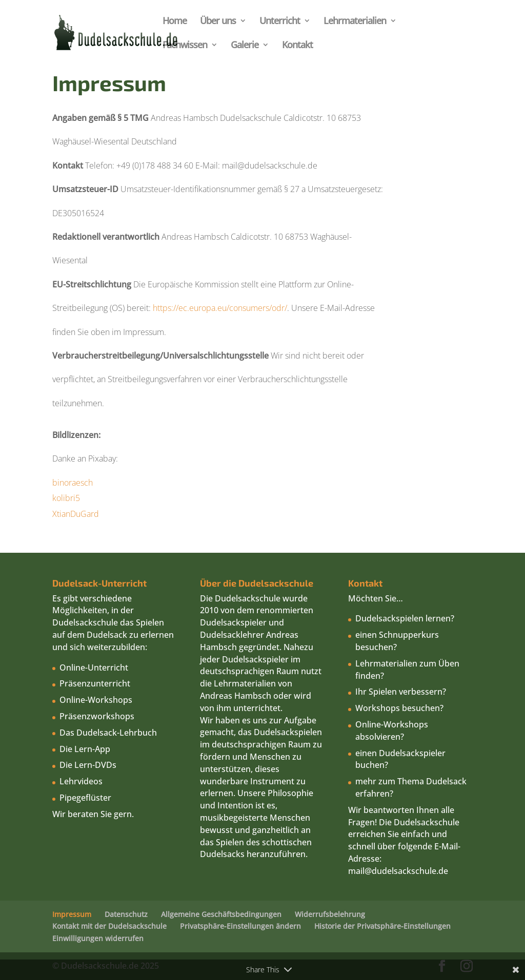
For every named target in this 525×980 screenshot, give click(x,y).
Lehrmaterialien (355, 22)
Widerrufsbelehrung (330, 914)
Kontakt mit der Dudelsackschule (109, 926)
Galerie (245, 46)
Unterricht (280, 22)
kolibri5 (67, 498)
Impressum (72, 914)
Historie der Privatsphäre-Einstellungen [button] (382, 926)
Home (175, 22)
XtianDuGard (76, 514)
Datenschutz (126, 914)
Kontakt (297, 46)
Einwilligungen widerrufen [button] (98, 938)
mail (356, 871)
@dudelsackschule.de (406, 871)
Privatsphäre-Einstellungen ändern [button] (240, 926)
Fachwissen (185, 46)
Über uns (218, 22)
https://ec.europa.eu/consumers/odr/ (220, 308)
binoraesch (74, 483)
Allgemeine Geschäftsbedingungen (221, 914)
